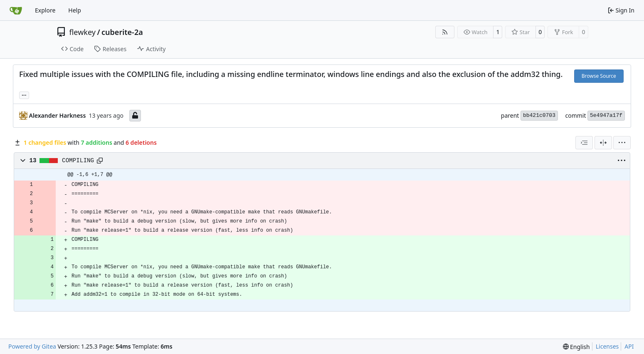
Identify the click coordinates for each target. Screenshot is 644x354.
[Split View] (603, 143)
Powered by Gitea (32, 346)
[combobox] (584, 143)
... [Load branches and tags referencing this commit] (24, 94)
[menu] (622, 143)
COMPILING (78, 161)
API (629, 346)
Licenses (607, 346)
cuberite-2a (122, 32)
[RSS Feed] (445, 32)
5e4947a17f (606, 115)
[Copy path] (100, 161)
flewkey (83, 32)
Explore (45, 10)
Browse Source (599, 76)
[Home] (16, 10)
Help (75, 10)
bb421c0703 (539, 115)
